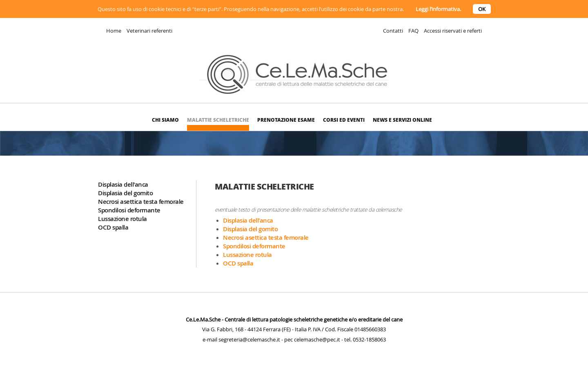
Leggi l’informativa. (438, 9)
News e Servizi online (402, 120)
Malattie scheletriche (218, 120)
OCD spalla (113, 227)
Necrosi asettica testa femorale (141, 202)
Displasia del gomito (125, 193)
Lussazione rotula (122, 219)
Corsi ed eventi (344, 120)
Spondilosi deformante (129, 210)
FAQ (413, 31)
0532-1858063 (369, 339)
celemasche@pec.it (317, 339)
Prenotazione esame (286, 120)
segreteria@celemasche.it (249, 339)
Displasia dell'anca (123, 184)
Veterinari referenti (149, 31)
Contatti (393, 31)
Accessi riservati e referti (453, 31)
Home (114, 31)
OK (482, 9)
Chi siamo (165, 120)
